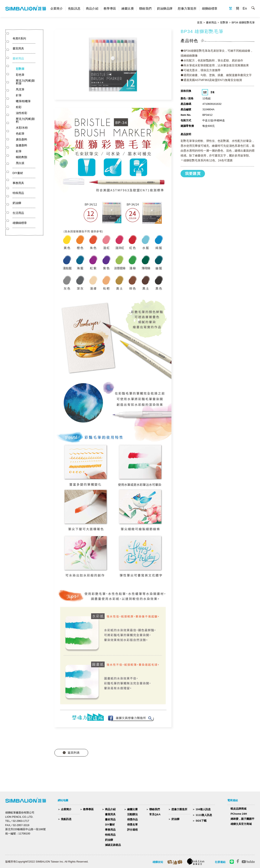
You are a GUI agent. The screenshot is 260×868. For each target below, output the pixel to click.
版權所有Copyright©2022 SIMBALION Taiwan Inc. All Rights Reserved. (47, 862)
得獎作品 (132, 819)
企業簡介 (57, 8)
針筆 (19, 95)
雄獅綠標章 (210, 8)
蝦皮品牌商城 (238, 809)
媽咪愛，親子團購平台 (244, 819)
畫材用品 (211, 23)
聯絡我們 (145, 8)
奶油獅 (109, 840)
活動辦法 (132, 814)
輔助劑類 (22, 157)
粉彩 (19, 107)
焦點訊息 (74, 8)
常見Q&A (155, 814)
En (245, 8)
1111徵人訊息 (204, 815)
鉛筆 (19, 151)
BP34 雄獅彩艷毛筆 (243, 23)
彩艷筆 (224, 23)
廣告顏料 (22, 139)
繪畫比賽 (128, 8)
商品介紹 (92, 8)
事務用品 (110, 830)
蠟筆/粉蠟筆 (23, 101)
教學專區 (110, 8)
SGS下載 (201, 821)
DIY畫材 (110, 825)
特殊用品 (110, 835)
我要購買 (193, 174)
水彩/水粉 (22, 128)
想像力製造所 (187, 8)
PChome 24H (239, 814)
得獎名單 (132, 825)
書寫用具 (110, 814)
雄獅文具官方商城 (241, 824)
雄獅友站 (158, 862)
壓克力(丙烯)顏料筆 (25, 82)
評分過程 (132, 830)
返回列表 (74, 753)
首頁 (200, 23)
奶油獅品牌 (165, 8)
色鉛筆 (20, 134)
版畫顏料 (22, 145)
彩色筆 (20, 75)
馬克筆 (20, 89)
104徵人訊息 (203, 809)
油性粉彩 (22, 113)
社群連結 (220, 862)
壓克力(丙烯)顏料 (25, 120)
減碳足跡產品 (113, 845)
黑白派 (20, 163)
